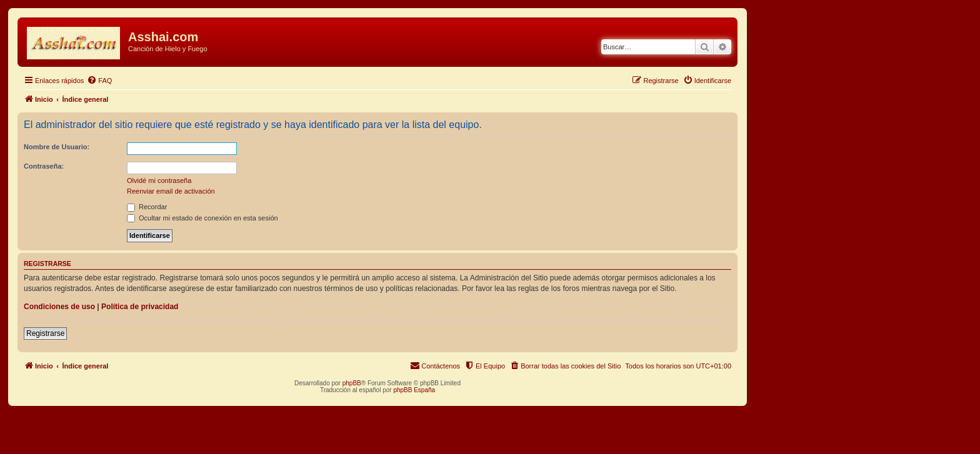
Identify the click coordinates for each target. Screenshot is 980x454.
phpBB (352, 383)
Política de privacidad (140, 307)
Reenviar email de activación (171, 191)
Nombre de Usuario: (57, 147)
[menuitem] (99, 81)
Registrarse (45, 333)
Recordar (147, 207)
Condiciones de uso (59, 307)
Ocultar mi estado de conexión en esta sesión (202, 218)
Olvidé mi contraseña (159, 180)
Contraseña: (44, 166)
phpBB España (414, 390)
